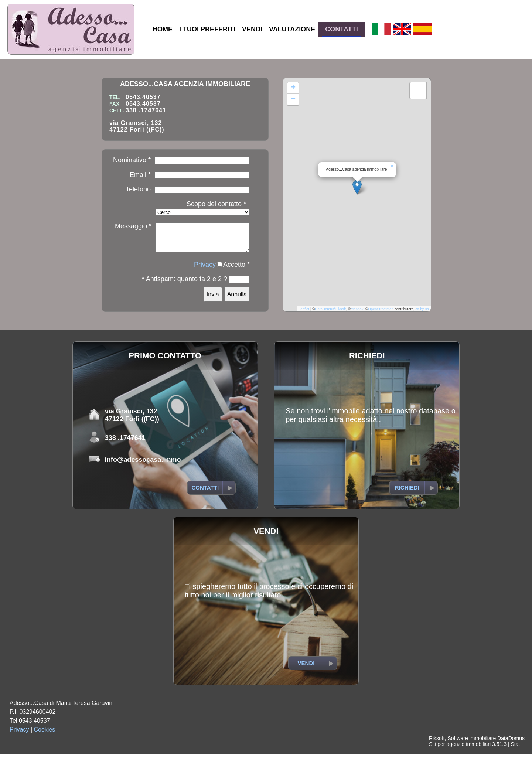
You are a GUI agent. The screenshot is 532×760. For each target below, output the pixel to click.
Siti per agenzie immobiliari (460, 750)
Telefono (138, 189)
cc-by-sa (422, 314)
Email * (140, 175)
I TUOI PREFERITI (207, 29)
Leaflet (304, 314)
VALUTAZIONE (292, 29)
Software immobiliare (472, 744)
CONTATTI (341, 29)
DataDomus (511, 744)
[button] (357, 190)
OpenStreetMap (381, 314)
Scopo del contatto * (216, 204)
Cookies (45, 735)
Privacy (205, 270)
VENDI (252, 29)
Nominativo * (132, 160)
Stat (515, 750)
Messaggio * (133, 226)
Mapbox (357, 314)
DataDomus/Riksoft (330, 314)
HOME (163, 29)
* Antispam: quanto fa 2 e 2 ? (185, 284)
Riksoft (437, 744)
